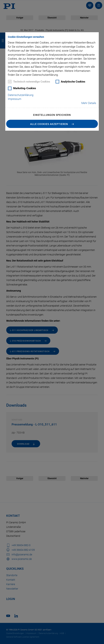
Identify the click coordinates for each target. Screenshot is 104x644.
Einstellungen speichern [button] (52, 115)
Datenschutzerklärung (21, 95)
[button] (52, 124)
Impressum (15, 99)
